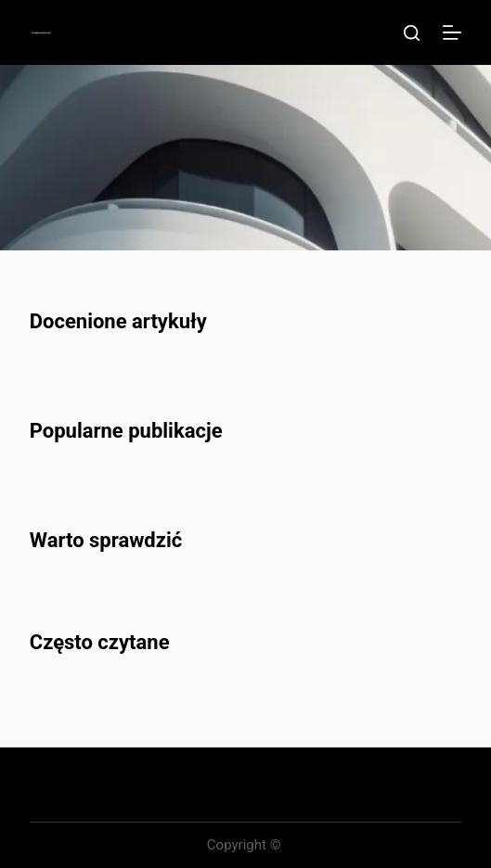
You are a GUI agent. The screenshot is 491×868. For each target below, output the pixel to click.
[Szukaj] (412, 33)
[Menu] (452, 32)
